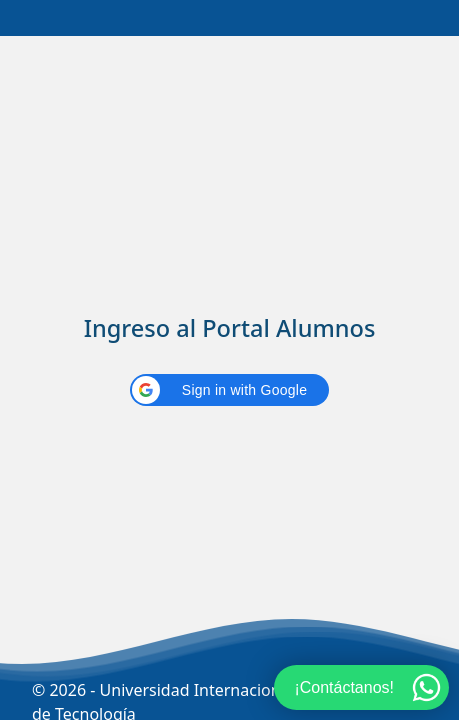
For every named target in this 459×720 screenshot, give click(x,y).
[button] (229, 390)
